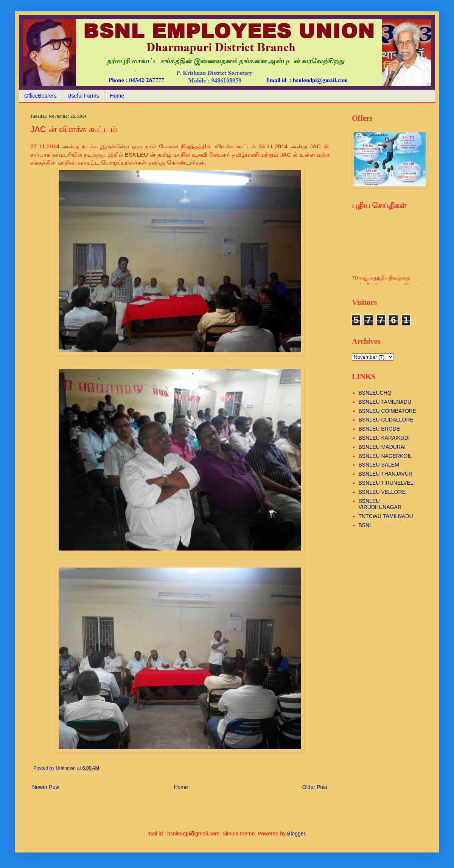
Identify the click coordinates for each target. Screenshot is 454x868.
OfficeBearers (40, 96)
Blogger (296, 834)
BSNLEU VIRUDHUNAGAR (380, 504)
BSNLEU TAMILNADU (385, 402)
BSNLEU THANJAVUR (386, 474)
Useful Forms (83, 96)
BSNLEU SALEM (379, 465)
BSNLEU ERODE (379, 429)
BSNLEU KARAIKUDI (384, 438)
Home (117, 96)
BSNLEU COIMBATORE (388, 411)
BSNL (366, 525)
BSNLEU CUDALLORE (386, 420)
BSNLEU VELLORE (382, 492)
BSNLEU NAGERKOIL (386, 456)
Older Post (315, 787)
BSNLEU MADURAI (382, 447)
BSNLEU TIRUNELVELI (387, 483)
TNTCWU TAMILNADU (386, 516)
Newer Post (46, 787)
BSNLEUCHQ (375, 393)
